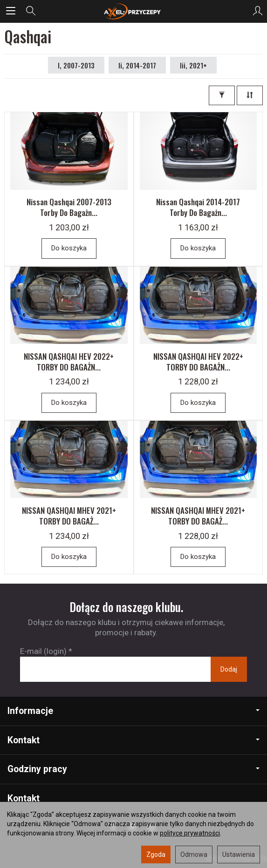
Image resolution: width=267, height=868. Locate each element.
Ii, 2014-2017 (137, 65)
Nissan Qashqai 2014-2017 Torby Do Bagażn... (198, 207)
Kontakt (133, 740)
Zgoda (156, 855)
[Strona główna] (133, 11)
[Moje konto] (258, 11)
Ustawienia (239, 855)
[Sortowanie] (250, 95)
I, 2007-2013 (76, 65)
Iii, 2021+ (193, 65)
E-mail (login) (43, 651)
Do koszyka (69, 248)
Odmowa (194, 855)
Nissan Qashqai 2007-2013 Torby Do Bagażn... (69, 207)
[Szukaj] (31, 11)
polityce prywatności (190, 833)
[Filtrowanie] (222, 95)
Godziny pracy (133, 769)
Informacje (133, 711)
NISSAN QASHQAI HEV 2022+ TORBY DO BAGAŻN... (69, 362)
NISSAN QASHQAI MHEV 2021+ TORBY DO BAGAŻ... (69, 516)
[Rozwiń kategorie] (11, 11)
